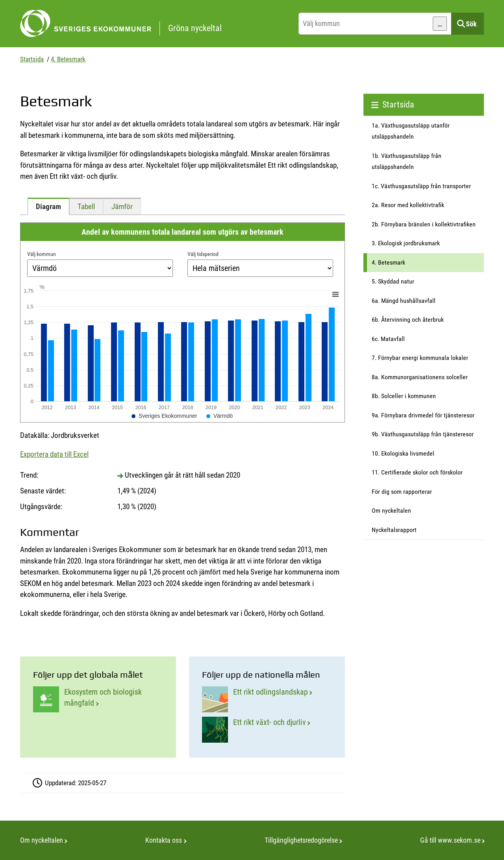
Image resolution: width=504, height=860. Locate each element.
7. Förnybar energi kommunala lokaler (420, 358)
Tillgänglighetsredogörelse (301, 840)
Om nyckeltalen (391, 511)
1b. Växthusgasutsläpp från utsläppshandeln (407, 161)
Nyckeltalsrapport (394, 530)
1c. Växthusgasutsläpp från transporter (421, 186)
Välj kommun (42, 254)
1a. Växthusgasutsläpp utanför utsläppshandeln (411, 131)
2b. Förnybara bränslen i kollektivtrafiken (424, 224)
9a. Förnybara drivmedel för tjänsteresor (423, 415)
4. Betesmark (68, 59)
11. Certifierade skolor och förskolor (417, 472)
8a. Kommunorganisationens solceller (420, 377)
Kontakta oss (164, 840)
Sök (471, 24)
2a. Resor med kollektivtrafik (408, 205)
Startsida (32, 59)
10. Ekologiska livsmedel (403, 453)
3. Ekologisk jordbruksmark (406, 243)
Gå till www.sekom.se (450, 840)
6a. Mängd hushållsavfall (404, 301)
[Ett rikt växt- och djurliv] (267, 730)
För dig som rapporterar (402, 492)
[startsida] (157, 24)
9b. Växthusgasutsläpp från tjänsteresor (423, 434)
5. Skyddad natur (393, 281)
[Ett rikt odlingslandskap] (267, 699)
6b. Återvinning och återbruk (408, 320)
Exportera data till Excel (54, 454)
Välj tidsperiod (203, 254)
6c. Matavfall (388, 339)
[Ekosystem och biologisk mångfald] (98, 699)
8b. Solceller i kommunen (404, 396)
